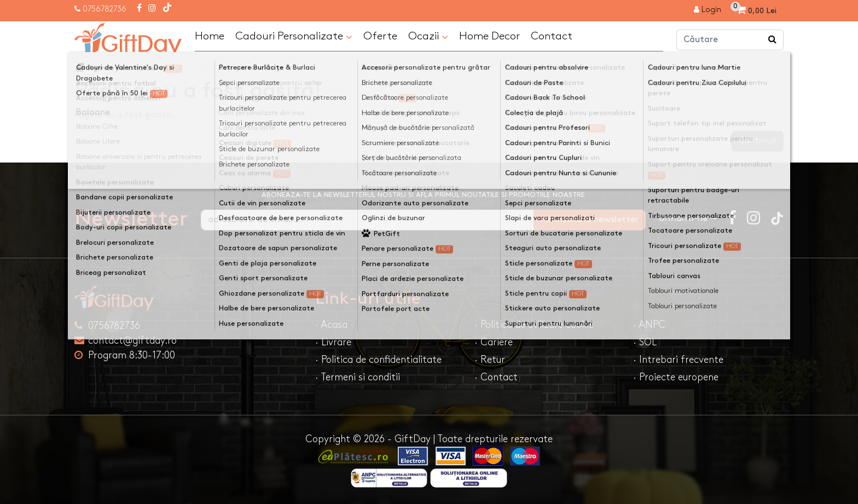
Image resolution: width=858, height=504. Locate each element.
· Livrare (333, 342)
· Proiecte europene (676, 377)
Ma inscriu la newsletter (590, 220)
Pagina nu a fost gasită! (176, 67)
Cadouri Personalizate (294, 37)
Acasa (97, 67)
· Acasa (331, 325)
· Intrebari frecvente (678, 360)
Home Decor (489, 36)
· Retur (490, 360)
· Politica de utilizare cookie (534, 325)
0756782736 (105, 9)
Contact (552, 36)
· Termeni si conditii (358, 377)
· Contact (496, 377)
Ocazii (428, 37)
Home (210, 36)
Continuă (757, 141)
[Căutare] (773, 40)
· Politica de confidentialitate (378, 360)
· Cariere (494, 342)
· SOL (645, 342)
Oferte (380, 36)
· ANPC (649, 325)
